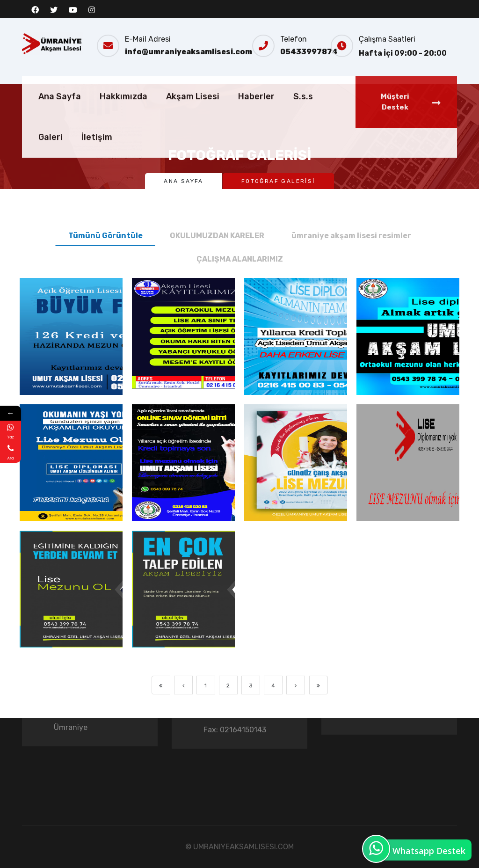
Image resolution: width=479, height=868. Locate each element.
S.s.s (303, 125)
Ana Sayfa (60, 125)
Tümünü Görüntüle (105, 236)
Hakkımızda (123, 125)
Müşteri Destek (411, 130)
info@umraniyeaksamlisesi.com (189, 52)
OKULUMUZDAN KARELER (217, 236)
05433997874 (309, 52)
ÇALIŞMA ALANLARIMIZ (240, 259)
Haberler (256, 125)
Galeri (51, 166)
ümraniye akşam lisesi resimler (351, 236)
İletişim (97, 166)
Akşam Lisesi (193, 125)
